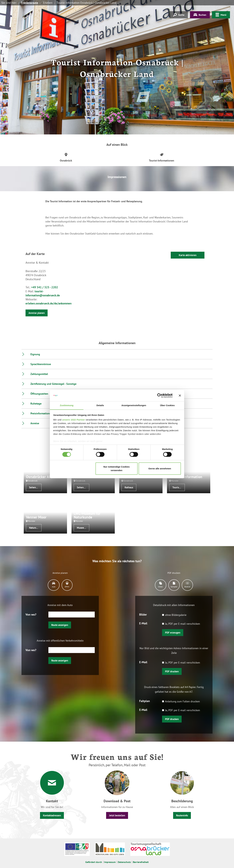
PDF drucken (172, 671)
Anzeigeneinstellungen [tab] (134, 405)
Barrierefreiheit (141, 862)
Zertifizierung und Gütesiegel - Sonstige (53, 384)
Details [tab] (100, 405)
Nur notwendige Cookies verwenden (117, 469)
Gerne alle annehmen (160, 469)
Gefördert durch (94, 862)
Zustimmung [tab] (67, 405)
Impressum (110, 862)
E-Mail (143, 623)
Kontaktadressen (52, 815)
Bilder (143, 614)
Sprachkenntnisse (41, 364)
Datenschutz (124, 862)
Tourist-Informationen (179, 487)
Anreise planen (37, 313)
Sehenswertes (35, 487)
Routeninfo (182, 815)
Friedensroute (30, 3)
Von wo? (31, 614)
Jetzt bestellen (117, 815)
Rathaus (129, 487)
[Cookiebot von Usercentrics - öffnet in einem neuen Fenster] (159, 395)
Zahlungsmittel (39, 374)
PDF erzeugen (173, 633)
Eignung (35, 354)
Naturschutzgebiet (35, 528)
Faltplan (145, 701)
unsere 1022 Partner (73, 420)
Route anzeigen (60, 625)
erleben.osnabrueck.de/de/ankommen (49, 303)
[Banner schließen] (180, 395)
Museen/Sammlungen (83, 528)
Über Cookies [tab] (167, 405)
